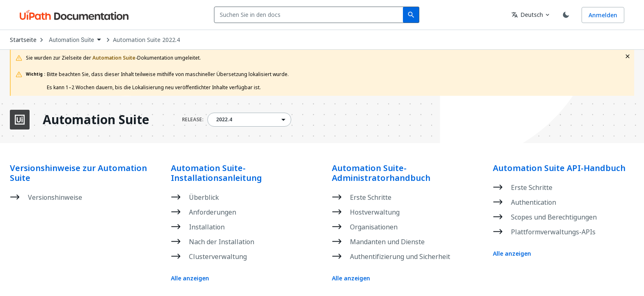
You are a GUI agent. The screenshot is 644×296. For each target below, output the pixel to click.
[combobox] (310, 15)
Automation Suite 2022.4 (146, 40)
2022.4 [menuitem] (224, 120)
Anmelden (603, 15)
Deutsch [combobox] (527, 15)
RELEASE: (193, 120)
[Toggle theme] (566, 15)
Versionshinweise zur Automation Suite (78, 173)
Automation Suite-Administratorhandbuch (381, 173)
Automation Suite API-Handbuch (559, 168)
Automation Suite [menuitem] (71, 40)
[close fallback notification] (628, 56)
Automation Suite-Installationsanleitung (216, 173)
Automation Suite (96, 120)
